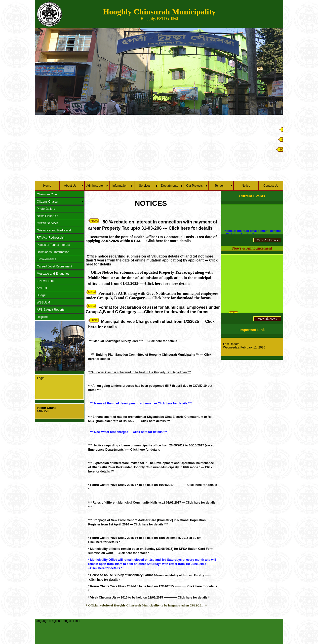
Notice (246, 186)
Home (47, 186)
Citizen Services (48, 223)
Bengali (66, 621)
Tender (219, 186)
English (55, 621)
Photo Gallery (46, 209)
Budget (42, 295)
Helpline (42, 317)
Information (120, 186)
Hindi (77, 621)
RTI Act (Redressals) (51, 238)
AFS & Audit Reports (51, 310)
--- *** (151, 467)
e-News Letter (46, 281)
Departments (170, 186)
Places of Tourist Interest (53, 245)
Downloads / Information (53, 252)
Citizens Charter (48, 202)
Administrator (95, 186)
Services (145, 186)
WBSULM (43, 302)
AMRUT (42, 288)
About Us (70, 186)
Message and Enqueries (53, 274)
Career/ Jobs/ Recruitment (54, 266)
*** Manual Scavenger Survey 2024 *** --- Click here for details (133, 341)
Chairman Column (49, 194)
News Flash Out (47, 216)
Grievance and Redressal (54, 230)
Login (41, 378)
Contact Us (271, 186)
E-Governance (46, 259)
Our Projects (194, 186)
